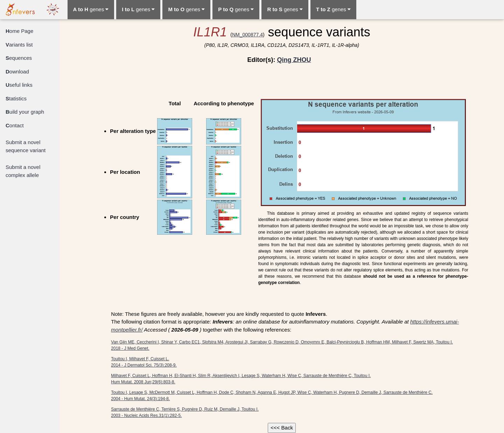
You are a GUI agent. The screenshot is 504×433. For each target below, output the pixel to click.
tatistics (16, 98)
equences (19, 58)
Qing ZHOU (294, 60)
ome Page (19, 31)
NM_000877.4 (247, 35)
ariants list (19, 45)
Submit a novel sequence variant (26, 146)
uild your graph (25, 112)
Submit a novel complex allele (23, 171)
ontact (15, 125)
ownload (17, 72)
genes (91, 9)
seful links (19, 85)
